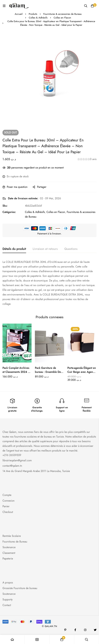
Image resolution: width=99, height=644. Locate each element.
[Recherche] (86, 6)
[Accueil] (12, 639)
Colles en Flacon (62, 18)
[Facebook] (75, 630)
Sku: (5, 206)
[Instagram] (85, 630)
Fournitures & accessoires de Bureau (63, 14)
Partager (42, 187)
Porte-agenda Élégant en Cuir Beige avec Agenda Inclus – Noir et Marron (82, 372)
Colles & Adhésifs (38, 18)
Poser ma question (17, 187)
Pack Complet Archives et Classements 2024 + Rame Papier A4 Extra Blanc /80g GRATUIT (16, 374)
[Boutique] (37, 639)
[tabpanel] (49, 283)
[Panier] (92, 6)
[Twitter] (95, 630)
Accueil (19, 14)
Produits (33, 14)
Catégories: (9, 212)
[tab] (14, 249)
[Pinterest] (65, 630)
